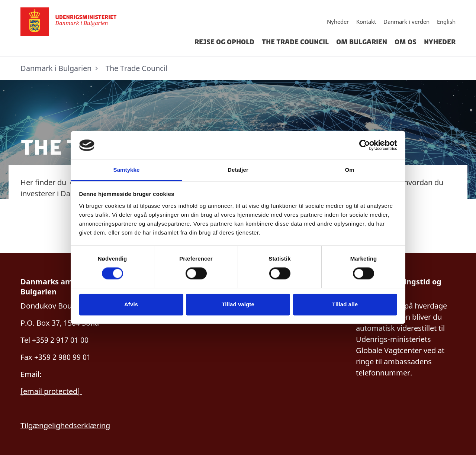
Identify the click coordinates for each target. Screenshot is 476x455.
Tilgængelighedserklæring (65, 425)
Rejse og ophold (224, 42)
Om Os (406, 42)
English (446, 22)
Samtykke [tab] (127, 170)
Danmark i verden (406, 22)
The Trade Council (295, 42)
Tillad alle (345, 304)
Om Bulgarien (362, 42)
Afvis (131, 304)
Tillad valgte (238, 304)
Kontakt (366, 22)
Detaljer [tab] (238, 170)
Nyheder (338, 22)
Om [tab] (349, 170)
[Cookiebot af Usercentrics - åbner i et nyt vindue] (365, 145)
